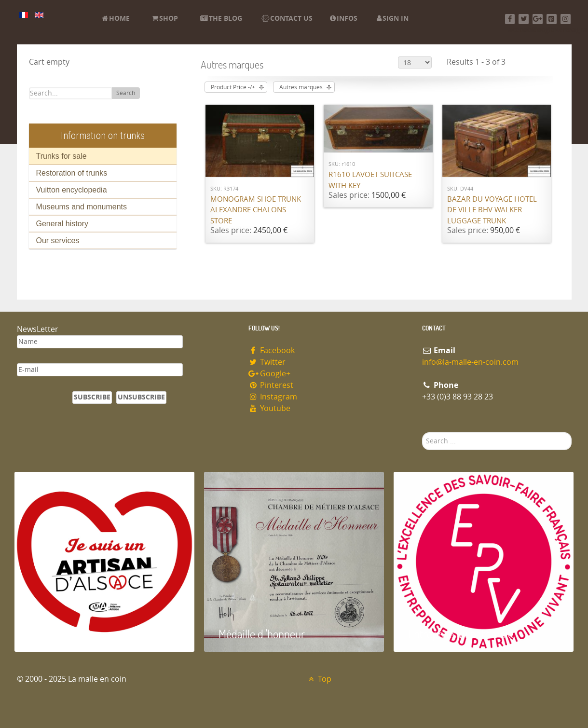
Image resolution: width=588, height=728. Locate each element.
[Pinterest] (552, 19)
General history (62, 224)
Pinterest (271, 385)
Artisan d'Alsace (63, 634)
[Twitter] (524, 19)
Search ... (422, 433)
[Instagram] (566, 19)
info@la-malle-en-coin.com (470, 362)
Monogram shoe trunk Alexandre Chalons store (256, 210)
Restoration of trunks (72, 173)
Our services (58, 240)
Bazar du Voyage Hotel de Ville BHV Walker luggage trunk (492, 210)
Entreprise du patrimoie (461, 634)
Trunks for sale (62, 156)
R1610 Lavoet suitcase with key (370, 180)
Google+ (270, 374)
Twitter (267, 362)
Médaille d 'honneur (262, 634)
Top (319, 679)
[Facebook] (510, 19)
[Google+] (538, 19)
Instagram (273, 397)
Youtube (270, 408)
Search (126, 93)
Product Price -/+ (233, 87)
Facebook (272, 350)
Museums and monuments (82, 207)
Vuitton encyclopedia (72, 190)
